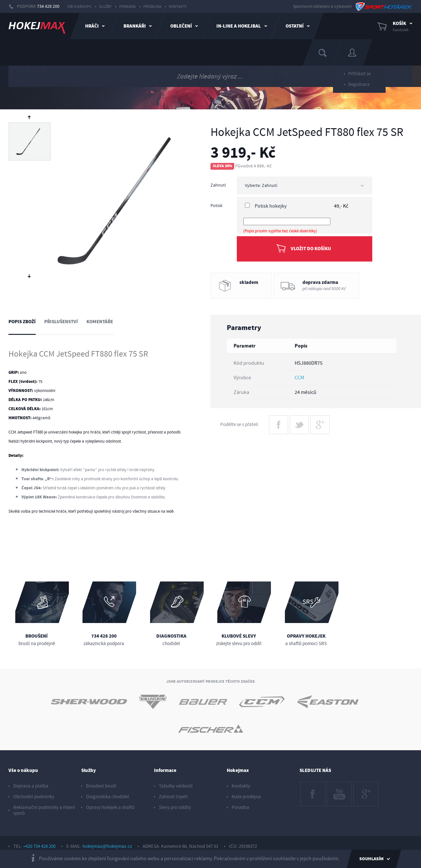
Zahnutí (218, 185)
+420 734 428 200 (39, 846)
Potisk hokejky (271, 206)
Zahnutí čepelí (173, 797)
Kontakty (178, 7)
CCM (300, 378)
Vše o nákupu (79, 7)
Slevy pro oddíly (175, 807)
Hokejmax (238, 770)
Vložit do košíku (311, 249)
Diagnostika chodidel (108, 797)
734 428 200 (48, 6)
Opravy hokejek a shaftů (110, 807)
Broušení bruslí (101, 786)
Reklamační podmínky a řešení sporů (44, 810)
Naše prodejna (246, 797)
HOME (18, 81)
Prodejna (152, 7)
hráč (39, 81)
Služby (105, 7)
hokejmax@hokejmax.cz (107, 846)
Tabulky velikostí (176, 786)
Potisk (217, 206)
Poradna (128, 7)
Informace (165, 770)
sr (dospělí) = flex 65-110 (172, 81)
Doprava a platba (31, 786)
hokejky (59, 81)
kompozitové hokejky (119, 81)
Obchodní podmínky (34, 797)
